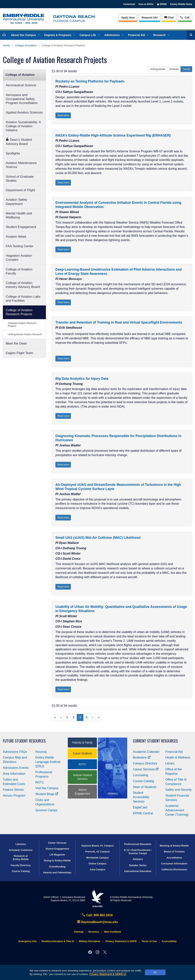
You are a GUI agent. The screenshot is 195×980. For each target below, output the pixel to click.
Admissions (114, 35)
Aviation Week (16, 237)
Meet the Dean (16, 343)
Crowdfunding (57, 867)
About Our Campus (25, 35)
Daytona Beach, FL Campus (97, 846)
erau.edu (97, 899)
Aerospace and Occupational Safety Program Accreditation (22, 99)
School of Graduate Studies (20, 179)
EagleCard (140, 807)
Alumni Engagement (82, 792)
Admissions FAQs (15, 752)
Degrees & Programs (59, 35)
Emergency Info (28, 941)
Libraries (21, 844)
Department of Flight (20, 190)
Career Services (146, 769)
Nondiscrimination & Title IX (58, 941)
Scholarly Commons (21, 850)
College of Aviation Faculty (19, 271)
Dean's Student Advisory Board (19, 142)
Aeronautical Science (21, 85)
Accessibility (169, 941)
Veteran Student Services (82, 777)
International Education (138, 871)
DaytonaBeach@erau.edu (97, 922)
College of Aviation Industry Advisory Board (23, 285)
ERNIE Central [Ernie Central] (143, 813)
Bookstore (142, 757)
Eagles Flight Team (19, 353)
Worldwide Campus (98, 858)
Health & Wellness (178, 757)
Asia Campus (97, 869)
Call (185, 17)
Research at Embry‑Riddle (21, 858)
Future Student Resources (24, 741)
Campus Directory (145, 763)
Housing (41, 752)
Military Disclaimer (90, 941)
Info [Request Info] (150, 18)
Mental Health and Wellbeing (19, 215)
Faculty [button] (186, 69)
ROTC (40, 782)
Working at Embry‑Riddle (174, 846)
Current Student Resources (155, 741)
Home (6, 45)
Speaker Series (138, 865)
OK (155, 972)
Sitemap (79, 932)
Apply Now (128, 18)
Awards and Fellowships (57, 872)
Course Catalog (143, 781)
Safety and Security (179, 790)
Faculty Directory (21, 865)
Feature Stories (13, 790)
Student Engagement (21, 227)
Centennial (129, 4)
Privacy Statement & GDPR (108, 974)
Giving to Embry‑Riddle (57, 860)
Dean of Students (145, 787)
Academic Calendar (146, 752)
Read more (63, 115)
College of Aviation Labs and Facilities (23, 299)
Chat (169, 18)
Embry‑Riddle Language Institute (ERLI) (48, 762)
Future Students (82, 753)
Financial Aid (138, 35)
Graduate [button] (174, 69)
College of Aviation (26, 45)
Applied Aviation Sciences (24, 112)
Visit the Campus (47, 788)
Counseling (141, 775)
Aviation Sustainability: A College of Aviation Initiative (23, 126)
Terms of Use (149, 941)
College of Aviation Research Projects (19, 312)
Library (170, 763)
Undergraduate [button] (157, 69)
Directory (94, 932)
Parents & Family (83, 743)
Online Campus (97, 864)
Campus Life (90, 35)
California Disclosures (174, 869)
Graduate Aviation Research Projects (22, 325)
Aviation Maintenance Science (21, 165)
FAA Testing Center (20, 246)
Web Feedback (112, 932)
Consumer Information (174, 864)
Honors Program (14, 796)
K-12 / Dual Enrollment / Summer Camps (138, 852)
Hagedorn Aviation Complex (19, 258)
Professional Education (138, 844)
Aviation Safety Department (16, 202)
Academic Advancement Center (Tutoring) (177, 810)
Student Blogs (47, 794)
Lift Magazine (57, 855)
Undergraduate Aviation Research (25, 334)
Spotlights (13, 153)
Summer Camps (46, 810)
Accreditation (174, 858)
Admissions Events (16, 768)
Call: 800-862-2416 (97, 915)
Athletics (138, 859)
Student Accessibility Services (141, 797)
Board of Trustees (174, 852)
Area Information (14, 774)
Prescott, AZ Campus (98, 852)
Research (161, 35)
